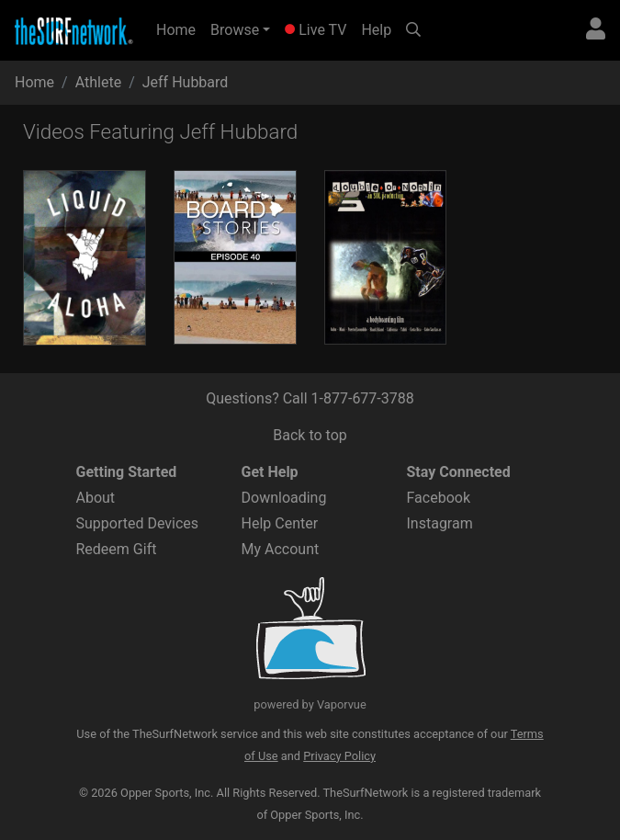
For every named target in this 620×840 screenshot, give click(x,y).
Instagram (440, 523)
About (96, 498)
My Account (281, 549)
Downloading (284, 498)
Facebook (439, 498)
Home (180, 28)
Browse (235, 30)
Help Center (280, 523)
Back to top (310, 435)
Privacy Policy (339, 756)
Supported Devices (138, 523)
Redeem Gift (117, 549)
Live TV (316, 30)
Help (376, 30)
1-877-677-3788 (363, 398)
